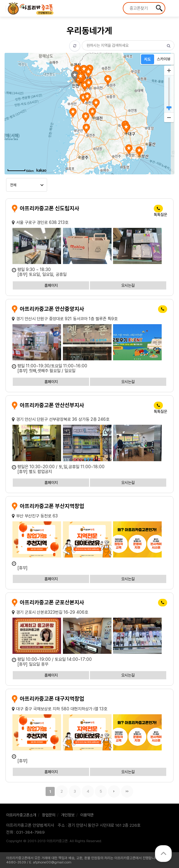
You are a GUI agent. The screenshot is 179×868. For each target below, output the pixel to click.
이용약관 (87, 815)
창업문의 (49, 815)
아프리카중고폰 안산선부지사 (52, 405)
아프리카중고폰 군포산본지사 (52, 602)
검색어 (82, 41)
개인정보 (68, 815)
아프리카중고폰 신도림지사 (50, 208)
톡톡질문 (160, 215)
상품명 (124, 3)
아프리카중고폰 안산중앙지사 (52, 309)
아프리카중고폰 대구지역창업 (52, 699)
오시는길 (128, 285)
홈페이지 (51, 285)
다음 (114, 791)
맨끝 (127, 791)
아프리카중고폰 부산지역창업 (52, 506)
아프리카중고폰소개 (21, 815)
